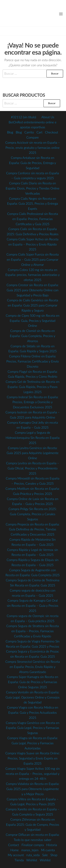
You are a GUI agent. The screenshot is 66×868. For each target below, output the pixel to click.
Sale (45, 855)
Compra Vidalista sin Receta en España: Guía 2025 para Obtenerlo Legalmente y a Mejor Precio (33, 789)
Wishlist (32, 860)
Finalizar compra (33, 845)
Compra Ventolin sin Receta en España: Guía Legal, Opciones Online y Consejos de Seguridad (32, 697)
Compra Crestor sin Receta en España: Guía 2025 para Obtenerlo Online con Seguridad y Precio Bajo (33, 290)
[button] (61, 14)
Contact (13, 845)
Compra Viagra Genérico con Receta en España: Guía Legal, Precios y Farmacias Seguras (33, 728)
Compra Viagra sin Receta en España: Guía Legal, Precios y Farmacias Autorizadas (33, 743)
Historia (52, 845)
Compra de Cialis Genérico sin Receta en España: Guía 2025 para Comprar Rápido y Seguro (33, 305)
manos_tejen (30, 850)
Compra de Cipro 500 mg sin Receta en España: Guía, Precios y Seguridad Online (33, 321)
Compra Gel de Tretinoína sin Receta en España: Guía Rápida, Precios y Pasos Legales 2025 (33, 387)
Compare (33, 137)
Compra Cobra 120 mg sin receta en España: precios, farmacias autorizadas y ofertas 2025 (33, 275)
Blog (10, 132)
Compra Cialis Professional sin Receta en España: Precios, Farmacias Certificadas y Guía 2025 (33, 219)
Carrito (29, 132)
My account (16, 855)
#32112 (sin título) (23, 117)
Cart (39, 132)
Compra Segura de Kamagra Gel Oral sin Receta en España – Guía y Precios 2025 (33, 606)
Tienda (19, 860)
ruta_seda (33, 855)
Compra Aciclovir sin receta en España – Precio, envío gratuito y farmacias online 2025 (33, 148)
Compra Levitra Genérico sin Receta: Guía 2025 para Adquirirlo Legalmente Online (33, 453)
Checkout (52, 132)
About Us (48, 117)
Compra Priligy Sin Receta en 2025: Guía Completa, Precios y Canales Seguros (32, 514)
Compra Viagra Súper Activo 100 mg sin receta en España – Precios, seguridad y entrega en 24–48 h (33, 774)
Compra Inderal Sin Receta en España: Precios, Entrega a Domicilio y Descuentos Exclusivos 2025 (33, 402)
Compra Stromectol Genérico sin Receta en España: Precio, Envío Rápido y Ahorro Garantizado (32, 667)
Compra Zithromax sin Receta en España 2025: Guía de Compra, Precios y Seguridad (33, 825)
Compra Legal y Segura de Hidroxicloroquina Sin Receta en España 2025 (33, 438)
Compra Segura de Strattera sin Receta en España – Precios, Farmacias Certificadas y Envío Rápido (33, 631)
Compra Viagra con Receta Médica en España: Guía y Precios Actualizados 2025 (33, 712)
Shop (54, 855)
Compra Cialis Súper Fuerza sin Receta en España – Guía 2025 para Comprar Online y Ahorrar (33, 259)
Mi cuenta (48, 850)
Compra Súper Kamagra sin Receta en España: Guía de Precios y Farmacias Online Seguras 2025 (33, 682)
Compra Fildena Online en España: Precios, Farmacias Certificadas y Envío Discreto (33, 361)
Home (15, 850)
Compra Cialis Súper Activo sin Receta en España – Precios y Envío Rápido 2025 (33, 244)
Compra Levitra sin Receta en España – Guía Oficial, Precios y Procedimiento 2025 (33, 468)
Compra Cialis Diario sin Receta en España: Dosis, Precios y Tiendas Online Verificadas (32, 188)
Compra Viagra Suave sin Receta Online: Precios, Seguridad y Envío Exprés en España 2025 (32, 758)
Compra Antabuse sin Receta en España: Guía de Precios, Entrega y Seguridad (33, 163)
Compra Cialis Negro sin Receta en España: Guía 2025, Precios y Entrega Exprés (33, 204)
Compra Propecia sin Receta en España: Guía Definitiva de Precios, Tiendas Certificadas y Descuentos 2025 (32, 529)
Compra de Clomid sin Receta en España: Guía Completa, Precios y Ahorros (33, 336)
